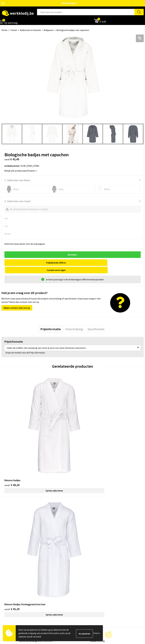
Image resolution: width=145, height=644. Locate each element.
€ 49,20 (12, 443)
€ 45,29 (83, 443)
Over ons (6, 571)
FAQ (76, 546)
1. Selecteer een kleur (17, 180)
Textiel (14, 30)
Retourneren (80, 580)
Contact (78, 528)
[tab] (51, 322)
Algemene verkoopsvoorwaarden (90, 541)
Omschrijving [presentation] (74, 322)
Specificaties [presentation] (96, 322)
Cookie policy (80, 537)
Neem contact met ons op (17, 300)
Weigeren (97, 633)
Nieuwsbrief (7, 575)
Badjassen (49, 30)
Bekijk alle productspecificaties (21, 171)
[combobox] (86, 12)
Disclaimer (79, 571)
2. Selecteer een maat (17, 201)
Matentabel (7, 584)
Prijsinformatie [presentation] (51, 322)
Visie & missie (8, 580)
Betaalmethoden (82, 575)
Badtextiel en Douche (30, 30)
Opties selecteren (37, 449)
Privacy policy (80, 533)
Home (4, 30)
